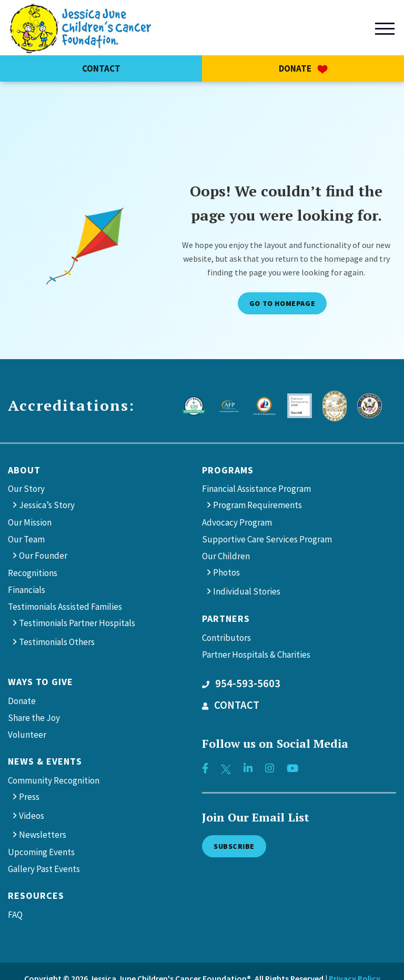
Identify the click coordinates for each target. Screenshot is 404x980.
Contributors (226, 638)
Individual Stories (247, 591)
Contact (101, 68)
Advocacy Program (237, 522)
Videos (32, 816)
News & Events (45, 761)
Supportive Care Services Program (267, 539)
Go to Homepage (282, 303)
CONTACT (231, 705)
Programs (228, 470)
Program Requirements (257, 505)
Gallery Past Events (44, 869)
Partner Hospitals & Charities (256, 655)
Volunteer (27, 735)
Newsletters (43, 835)
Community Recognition (54, 780)
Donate (303, 68)
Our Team (26, 539)
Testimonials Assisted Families (65, 607)
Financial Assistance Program (256, 489)
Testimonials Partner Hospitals (77, 623)
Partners (226, 618)
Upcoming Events (41, 852)
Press (29, 797)
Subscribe (234, 846)
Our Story (26, 489)
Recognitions (33, 573)
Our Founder (43, 556)
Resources (36, 895)
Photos (226, 572)
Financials (27, 590)
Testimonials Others (57, 642)
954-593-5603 (241, 684)
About (24, 470)
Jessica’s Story (47, 505)
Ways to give (41, 682)
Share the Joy (34, 718)
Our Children (226, 556)
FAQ (15, 915)
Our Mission (30, 522)
